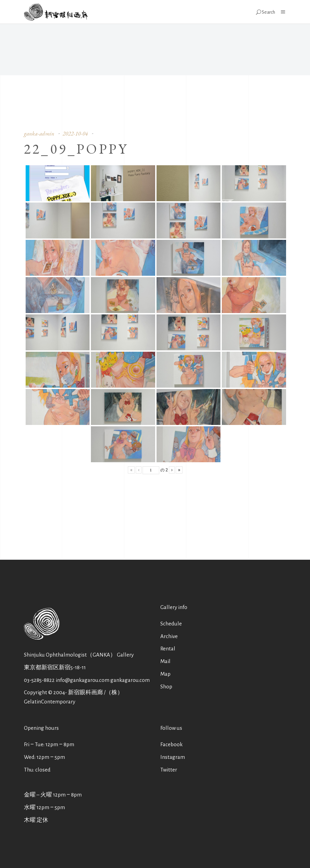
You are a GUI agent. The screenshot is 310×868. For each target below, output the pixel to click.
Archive (169, 636)
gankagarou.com (130, 680)
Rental (168, 649)
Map (165, 674)
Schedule (171, 624)
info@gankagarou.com (83, 680)
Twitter (169, 770)
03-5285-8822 (39, 680)
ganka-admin (39, 133)
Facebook (171, 744)
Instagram (173, 757)
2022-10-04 (75, 133)
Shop (166, 686)
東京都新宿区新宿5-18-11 (55, 667)
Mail (165, 661)
